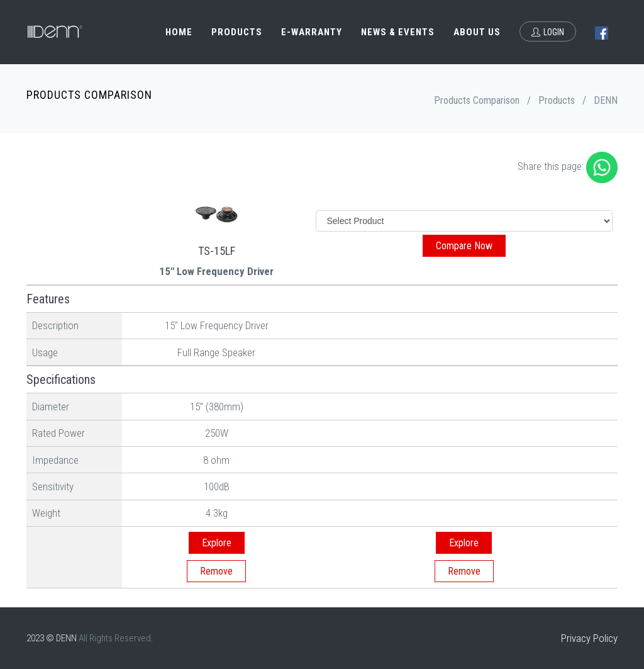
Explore (217, 543)
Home (179, 32)
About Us (477, 32)
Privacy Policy (589, 638)
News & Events (398, 32)
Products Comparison (477, 100)
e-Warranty (312, 32)
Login (548, 32)
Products (237, 32)
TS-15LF (217, 251)
